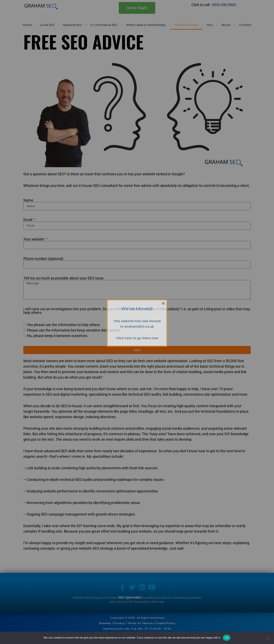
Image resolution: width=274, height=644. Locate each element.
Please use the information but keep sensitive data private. (74, 330)
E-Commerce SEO (104, 25)
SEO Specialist (130, 597)
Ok (227, 638)
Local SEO (47, 25)
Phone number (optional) (43, 259)
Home (27, 25)
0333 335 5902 (224, 5)
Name (28, 200)
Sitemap (105, 623)
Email (28, 220)
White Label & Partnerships (146, 25)
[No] (268, 638)
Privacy (119, 623)
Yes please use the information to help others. (64, 325)
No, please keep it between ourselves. (58, 336)
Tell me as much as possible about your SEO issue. (64, 278)
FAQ (210, 25)
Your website (34, 239)
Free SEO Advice (186, 25)
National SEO (73, 25)
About (226, 25)
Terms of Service (140, 623)
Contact (245, 25)
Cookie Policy (165, 623)
